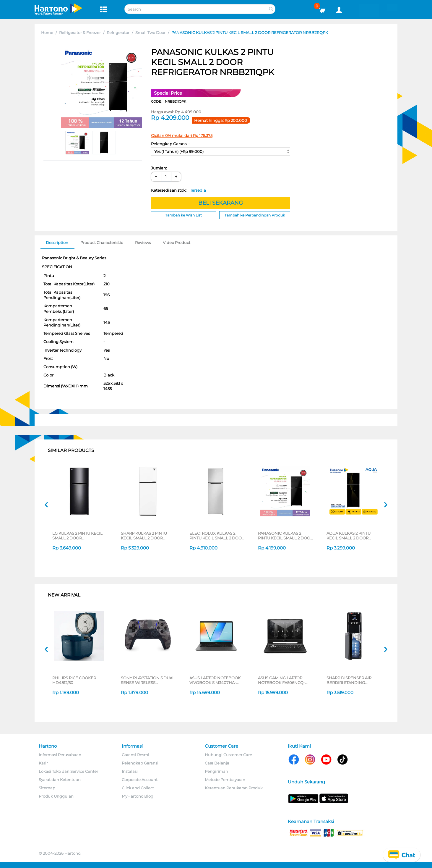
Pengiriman (216, 771)
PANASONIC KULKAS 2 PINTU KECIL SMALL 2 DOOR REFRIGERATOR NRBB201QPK (285, 536)
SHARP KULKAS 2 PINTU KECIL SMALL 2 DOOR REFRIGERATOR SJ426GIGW (148, 536)
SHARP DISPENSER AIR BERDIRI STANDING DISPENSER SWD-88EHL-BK (354, 680)
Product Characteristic (102, 243)
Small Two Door (150, 33)
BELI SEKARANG (221, 203)
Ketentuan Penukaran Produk (234, 788)
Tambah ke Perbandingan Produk (255, 215)
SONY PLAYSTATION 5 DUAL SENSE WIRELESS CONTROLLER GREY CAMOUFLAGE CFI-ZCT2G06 (148, 680)
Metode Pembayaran (225, 780)
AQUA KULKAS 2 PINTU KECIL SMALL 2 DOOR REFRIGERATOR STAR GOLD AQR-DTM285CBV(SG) (353, 536)
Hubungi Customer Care (228, 755)
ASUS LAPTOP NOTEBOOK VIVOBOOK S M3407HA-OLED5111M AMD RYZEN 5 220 (215, 680)
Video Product (177, 243)
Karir (43, 763)
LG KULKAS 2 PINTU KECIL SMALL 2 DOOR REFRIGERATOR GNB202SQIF (77, 536)
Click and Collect (138, 788)
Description (57, 243)
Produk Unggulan (56, 796)
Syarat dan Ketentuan (60, 780)
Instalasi (130, 771)
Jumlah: (159, 168)
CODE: (169, 101)
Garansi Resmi (135, 755)
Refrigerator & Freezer (80, 33)
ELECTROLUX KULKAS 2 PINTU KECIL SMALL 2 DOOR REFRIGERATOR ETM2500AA (217, 536)
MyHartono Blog (138, 796)
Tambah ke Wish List (183, 215)
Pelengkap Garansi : (170, 144)
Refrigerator (118, 33)
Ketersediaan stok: (178, 190)
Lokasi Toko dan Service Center (68, 771)
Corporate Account (140, 780)
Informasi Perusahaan (60, 755)
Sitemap (47, 788)
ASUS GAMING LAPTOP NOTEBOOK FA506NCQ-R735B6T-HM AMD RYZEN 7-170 (285, 680)
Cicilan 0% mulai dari (182, 135)
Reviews (143, 243)
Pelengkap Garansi (140, 763)
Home (47, 33)
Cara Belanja (217, 763)
